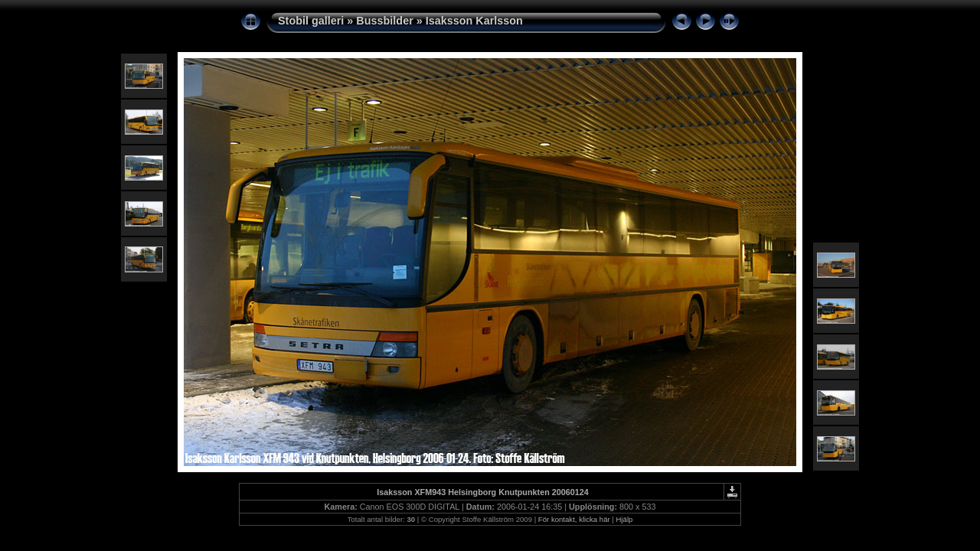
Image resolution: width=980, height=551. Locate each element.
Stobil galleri (311, 21)
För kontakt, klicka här (574, 519)
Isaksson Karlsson (474, 21)
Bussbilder (384, 21)
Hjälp (625, 519)
